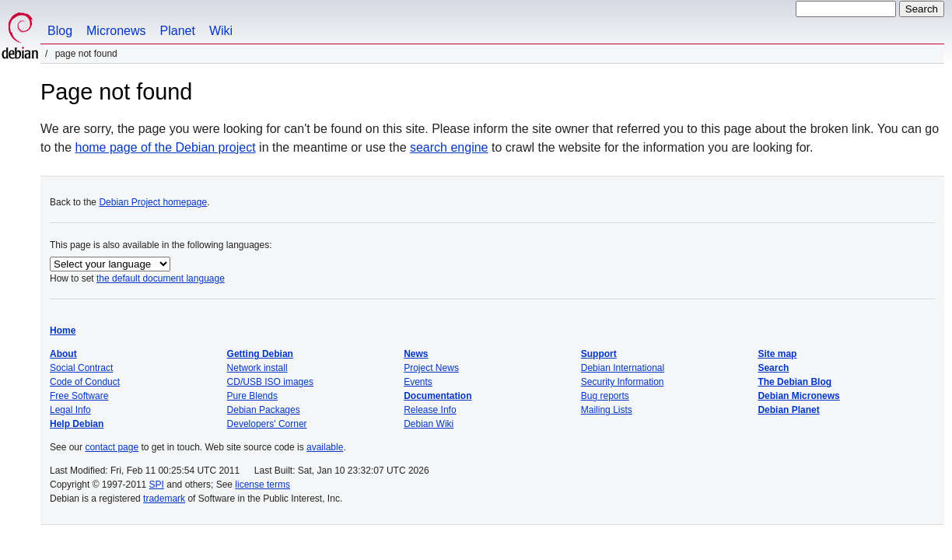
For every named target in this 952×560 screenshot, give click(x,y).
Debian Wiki (429, 424)
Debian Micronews (798, 396)
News (416, 354)
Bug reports (605, 396)
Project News (431, 368)
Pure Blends (252, 396)
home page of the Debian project (165, 147)
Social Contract (81, 368)
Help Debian (77, 424)
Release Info (430, 410)
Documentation (437, 396)
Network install (257, 368)
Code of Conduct (85, 382)
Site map (777, 354)
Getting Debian (260, 354)
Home (63, 331)
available (325, 447)
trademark (164, 499)
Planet (178, 31)
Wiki (221, 31)
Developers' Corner (267, 424)
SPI (157, 485)
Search (773, 368)
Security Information (623, 382)
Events (418, 382)
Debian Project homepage (153, 202)
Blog (60, 31)
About (63, 354)
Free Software (79, 396)
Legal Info (70, 410)
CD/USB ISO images (270, 382)
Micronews (116, 31)
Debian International (623, 368)
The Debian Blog (794, 382)
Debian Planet (788, 410)
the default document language (161, 278)
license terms (262, 485)
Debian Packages (264, 410)
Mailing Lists (607, 410)
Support (599, 354)
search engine (449, 147)
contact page (112, 447)
